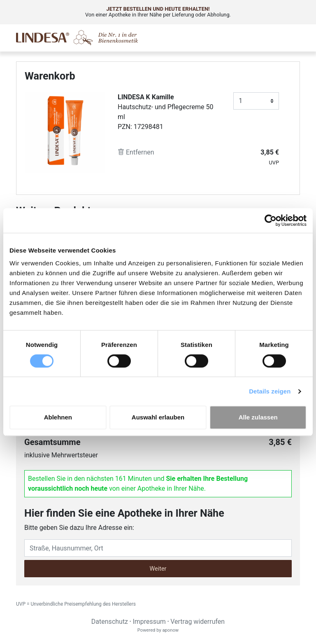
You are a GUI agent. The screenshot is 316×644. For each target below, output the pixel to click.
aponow (170, 630)
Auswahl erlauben (158, 417)
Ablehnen (58, 417)
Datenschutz (110, 622)
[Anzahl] (256, 101)
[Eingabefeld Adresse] (158, 548)
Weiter (158, 569)
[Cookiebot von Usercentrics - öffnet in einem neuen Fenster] (271, 220)
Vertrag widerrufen (197, 622)
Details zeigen (270, 391)
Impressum (149, 622)
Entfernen (136, 152)
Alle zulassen (258, 417)
